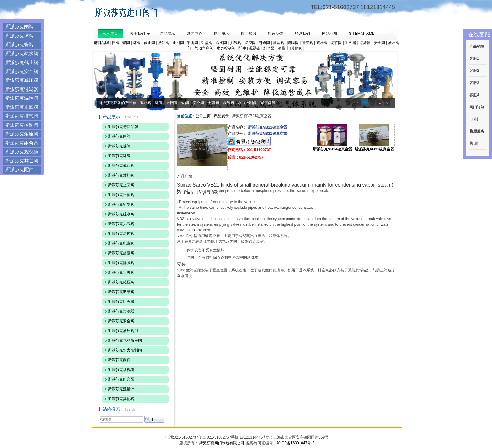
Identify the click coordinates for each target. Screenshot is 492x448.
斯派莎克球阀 (19, 36)
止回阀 (178, 43)
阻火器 (350, 43)
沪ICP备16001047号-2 (296, 443)
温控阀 (250, 43)
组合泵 (269, 48)
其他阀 (297, 48)
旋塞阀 (279, 43)
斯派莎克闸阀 (19, 26)
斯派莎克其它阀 (22, 161)
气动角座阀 (204, 48)
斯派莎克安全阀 (22, 71)
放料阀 (164, 43)
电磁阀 (264, 43)
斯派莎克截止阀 (22, 62)
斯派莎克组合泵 (22, 143)
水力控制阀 (226, 48)
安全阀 (379, 43)
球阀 (137, 43)
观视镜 (254, 48)
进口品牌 (101, 43)
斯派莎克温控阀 (22, 98)
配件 (242, 48)
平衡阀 (192, 43)
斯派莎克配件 (19, 169)
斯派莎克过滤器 (22, 89)
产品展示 (221, 116)
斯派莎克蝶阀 (19, 44)
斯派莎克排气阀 (22, 116)
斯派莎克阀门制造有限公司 (221, 443)
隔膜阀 (293, 43)
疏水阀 (221, 43)
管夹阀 (307, 43)
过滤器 (365, 43)
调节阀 (336, 43)
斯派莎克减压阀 (22, 80)
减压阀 (322, 43)
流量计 (283, 48)
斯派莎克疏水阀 (22, 53)
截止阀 (149, 43)
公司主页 (203, 116)
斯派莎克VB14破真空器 (333, 149)
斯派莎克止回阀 (22, 107)
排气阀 (236, 43)
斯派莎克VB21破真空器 (374, 149)
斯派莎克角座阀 (22, 134)
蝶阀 (126, 43)
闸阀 (116, 43)
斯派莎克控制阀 (22, 125)
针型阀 (207, 43)
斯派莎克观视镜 (22, 152)
